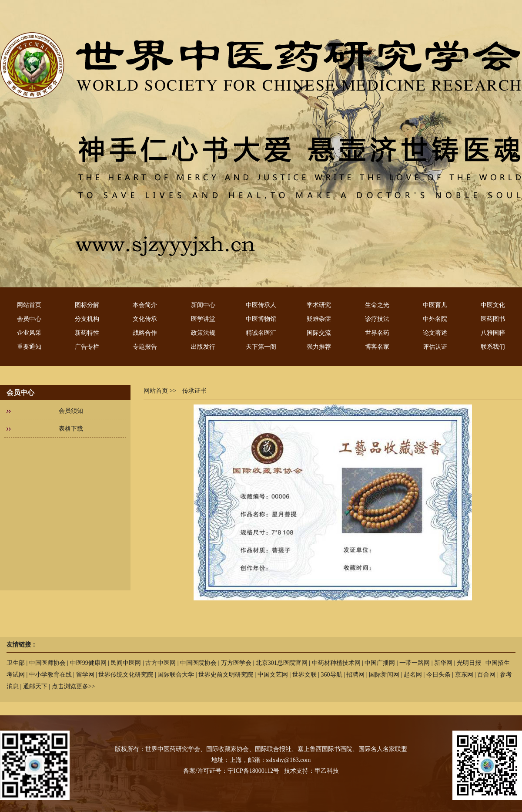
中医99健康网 (88, 663)
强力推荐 (319, 347)
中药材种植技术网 (336, 663)
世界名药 (377, 333)
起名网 (413, 675)
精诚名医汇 (261, 333)
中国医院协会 (198, 663)
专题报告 (145, 347)
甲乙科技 (327, 771)
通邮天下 (35, 686)
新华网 (443, 663)
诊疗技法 (377, 319)
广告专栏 (87, 347)
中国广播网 (380, 663)
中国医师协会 (47, 663)
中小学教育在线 (50, 675)
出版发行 (203, 347)
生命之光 (377, 305)
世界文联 (304, 675)
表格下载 (71, 429)
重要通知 (29, 347)
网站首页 (29, 305)
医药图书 (493, 319)
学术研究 (319, 305)
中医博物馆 (261, 319)
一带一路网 (415, 663)
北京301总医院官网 (282, 663)
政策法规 (203, 333)
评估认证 (435, 347)
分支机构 (87, 319)
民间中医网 (126, 663)
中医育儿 (435, 305)
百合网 (486, 675)
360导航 (332, 675)
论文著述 (435, 333)
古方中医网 (161, 663)
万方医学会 (236, 663)
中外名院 (435, 319)
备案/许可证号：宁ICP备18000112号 (231, 771)
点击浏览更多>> (74, 686)
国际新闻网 (384, 675)
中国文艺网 (273, 675)
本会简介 (145, 305)
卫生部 (16, 663)
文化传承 (145, 319)
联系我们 (493, 347)
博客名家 (377, 347)
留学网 (85, 675)
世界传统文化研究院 (126, 675)
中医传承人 (261, 305)
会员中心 (29, 319)
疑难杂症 (319, 319)
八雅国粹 (493, 333)
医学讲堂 (203, 319)
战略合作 (145, 333)
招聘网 (355, 675)
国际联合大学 (176, 675)
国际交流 (319, 333)
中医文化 (493, 305)
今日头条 (438, 675)
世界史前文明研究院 (226, 675)
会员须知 (71, 411)
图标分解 (87, 305)
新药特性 (87, 333)
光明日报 (469, 663)
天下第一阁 (261, 347)
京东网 (464, 675)
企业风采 (29, 333)
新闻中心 (203, 305)
